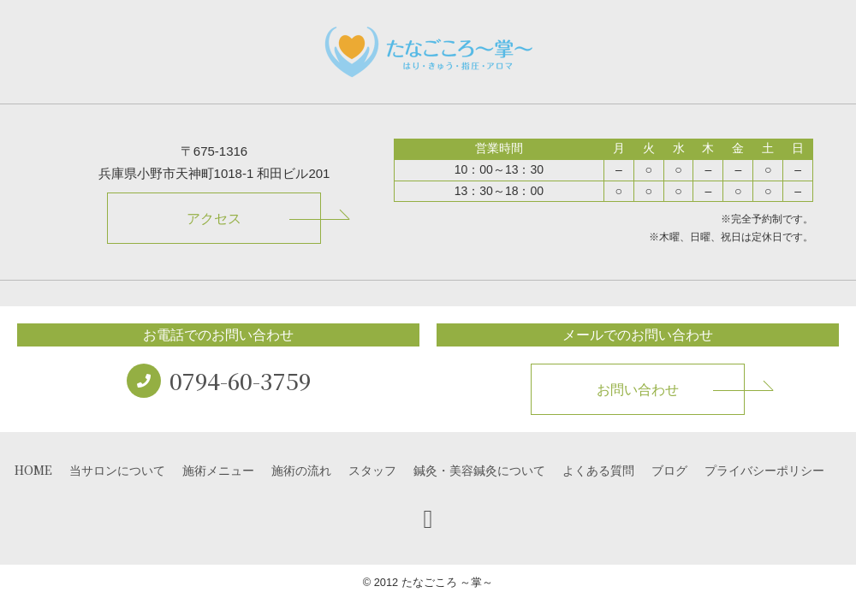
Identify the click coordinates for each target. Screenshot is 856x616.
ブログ (669, 470)
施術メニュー (218, 470)
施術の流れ (301, 470)
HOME (33, 470)
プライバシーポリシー (764, 470)
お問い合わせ (638, 390)
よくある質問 (598, 470)
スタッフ (372, 470)
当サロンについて (117, 470)
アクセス (214, 219)
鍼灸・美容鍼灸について (479, 470)
